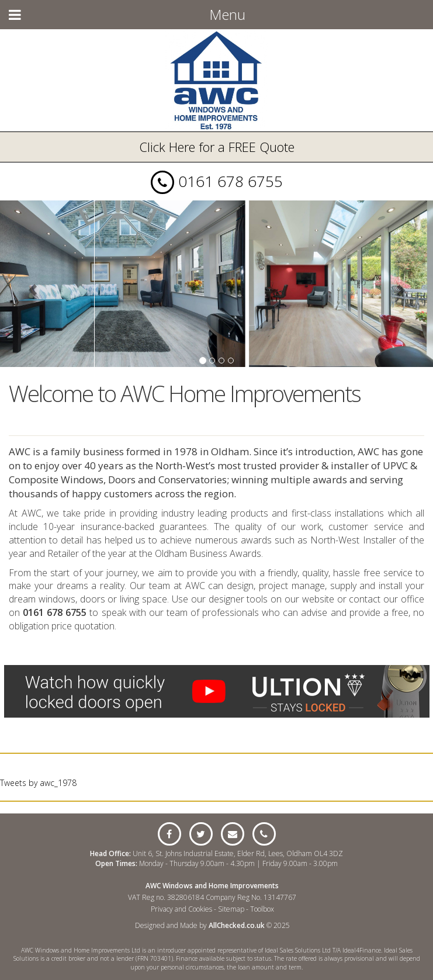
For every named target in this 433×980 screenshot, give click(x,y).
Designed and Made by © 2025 (212, 925)
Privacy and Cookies (181, 909)
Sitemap (231, 909)
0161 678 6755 (231, 181)
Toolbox (262, 909)
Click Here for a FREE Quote (217, 147)
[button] (32, 284)
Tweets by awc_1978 (38, 783)
